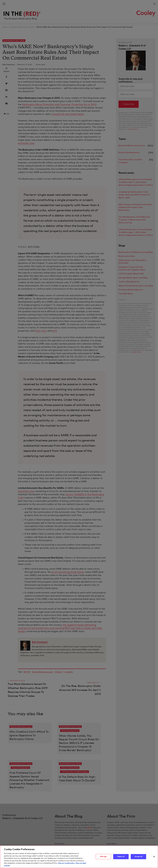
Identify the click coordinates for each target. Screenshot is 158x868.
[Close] (154, 858)
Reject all (121, 858)
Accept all (138, 858)
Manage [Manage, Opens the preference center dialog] (103, 858)
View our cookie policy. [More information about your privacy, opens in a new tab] (66, 865)
